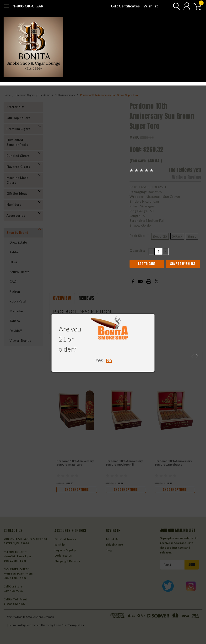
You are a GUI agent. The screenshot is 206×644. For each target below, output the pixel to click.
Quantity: (137, 250)
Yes (99, 360)
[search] (174, 6)
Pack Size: (139, 236)
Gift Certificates (125, 6)
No (109, 360)
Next (197, 356)
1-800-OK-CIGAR (28, 6)
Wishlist (151, 6)
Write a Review (187, 177)
